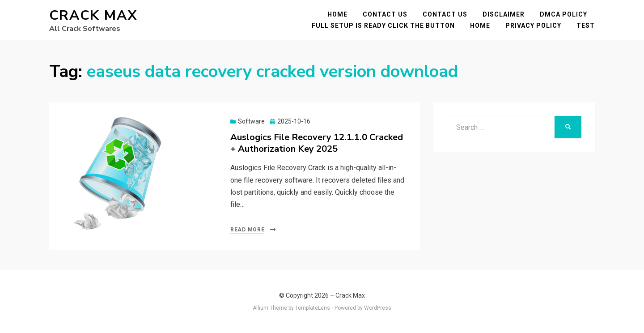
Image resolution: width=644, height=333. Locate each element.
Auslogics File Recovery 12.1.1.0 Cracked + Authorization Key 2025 (317, 143)
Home (337, 14)
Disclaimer (504, 14)
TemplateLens (313, 308)
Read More (247, 230)
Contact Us (385, 14)
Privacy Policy (533, 26)
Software (251, 121)
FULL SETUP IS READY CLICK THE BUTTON (383, 26)
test (586, 26)
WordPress (378, 308)
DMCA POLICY (563, 14)
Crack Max (93, 15)
